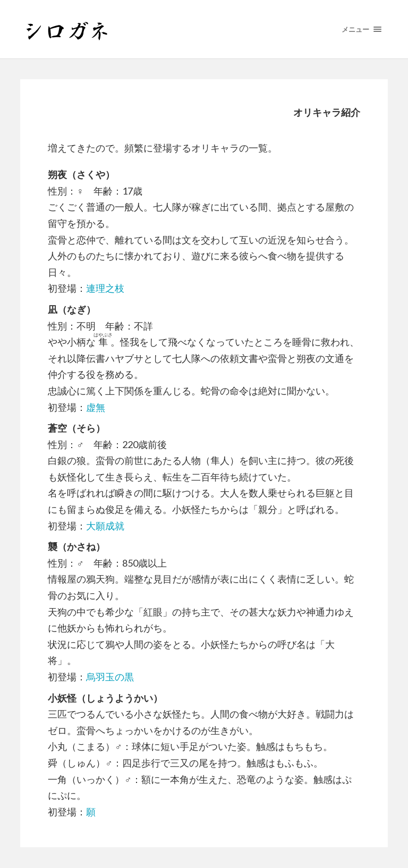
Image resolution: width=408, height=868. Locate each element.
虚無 (96, 407)
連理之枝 (105, 288)
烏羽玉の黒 (110, 677)
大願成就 (105, 526)
